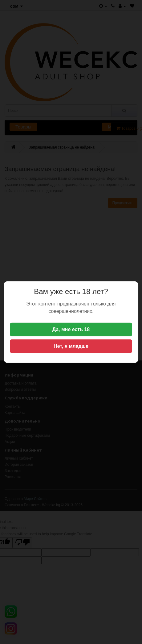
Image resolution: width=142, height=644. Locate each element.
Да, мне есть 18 (71, 329)
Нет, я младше (71, 346)
